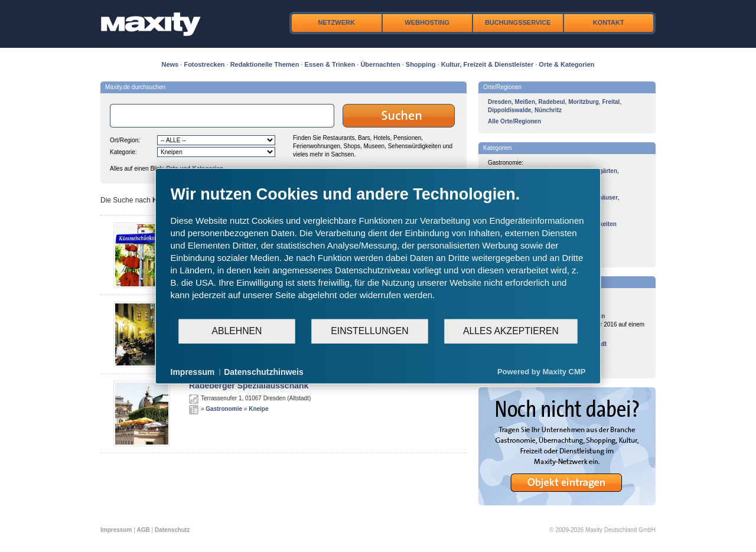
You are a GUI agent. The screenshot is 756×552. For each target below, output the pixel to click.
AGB (144, 530)
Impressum (116, 530)
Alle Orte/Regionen (514, 121)
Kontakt (609, 22)
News (170, 64)
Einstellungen (369, 331)
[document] (378, 251)
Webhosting (427, 22)
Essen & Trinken (330, 64)
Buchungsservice (518, 22)
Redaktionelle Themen (265, 64)
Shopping (421, 64)
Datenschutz (172, 530)
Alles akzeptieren (511, 331)
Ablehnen (237, 331)
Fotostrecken (204, 64)
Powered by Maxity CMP (542, 372)
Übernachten (380, 64)
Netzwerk (337, 22)
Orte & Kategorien (566, 64)
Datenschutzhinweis (264, 371)
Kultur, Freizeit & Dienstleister (487, 64)
